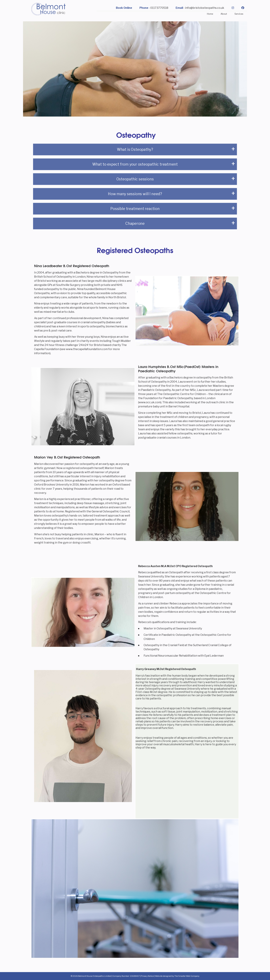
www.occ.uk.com (150, 402)
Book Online (124, 8)
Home (210, 14)
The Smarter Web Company (187, 976)
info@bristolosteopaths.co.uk (205, 8)
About (224, 14)
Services (239, 14)
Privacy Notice (147, 976)
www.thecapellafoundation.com (87, 349)
